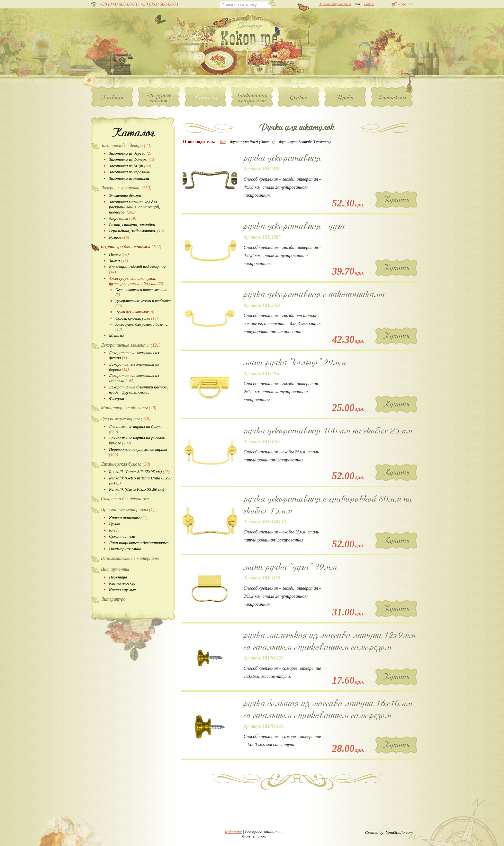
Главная (112, 97)
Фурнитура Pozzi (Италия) (252, 142)
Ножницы (118, 577)
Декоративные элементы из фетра (134, 355)
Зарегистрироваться (335, 4)
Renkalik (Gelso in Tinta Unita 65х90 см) (140, 481)
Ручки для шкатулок (135, 312)
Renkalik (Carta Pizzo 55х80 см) (136, 489)
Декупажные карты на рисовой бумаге (137, 440)
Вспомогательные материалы (130, 558)
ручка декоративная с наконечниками (315, 294)
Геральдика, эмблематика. (137, 231)
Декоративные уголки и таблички (143, 303)
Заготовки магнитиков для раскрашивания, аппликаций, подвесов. (134, 207)
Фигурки (117, 398)
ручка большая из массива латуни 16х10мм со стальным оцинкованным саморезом (328, 709)
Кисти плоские (122, 583)
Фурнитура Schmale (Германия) (305, 142)
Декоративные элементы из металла (134, 378)
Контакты (392, 97)
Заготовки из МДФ (130, 166)
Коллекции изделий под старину (137, 269)
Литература (113, 599)
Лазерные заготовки (126, 188)
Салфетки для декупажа (125, 499)
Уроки (345, 97)
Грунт (115, 524)
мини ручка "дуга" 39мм (290, 567)
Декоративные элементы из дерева (134, 367)
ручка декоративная (282, 158)
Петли (119, 254)
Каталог (206, 97)
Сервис (299, 97)
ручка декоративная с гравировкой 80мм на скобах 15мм (328, 505)
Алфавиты (123, 218)
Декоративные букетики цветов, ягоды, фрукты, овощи (138, 390)
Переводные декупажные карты (138, 452)
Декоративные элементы (131, 345)
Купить (396, 200)
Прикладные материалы (128, 510)
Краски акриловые (128, 518)
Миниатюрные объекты (129, 408)
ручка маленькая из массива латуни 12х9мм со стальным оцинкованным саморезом (330, 641)
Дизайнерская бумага (126, 464)
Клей (113, 530)
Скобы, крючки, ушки (136, 318)
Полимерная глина (125, 549)
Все (223, 142)
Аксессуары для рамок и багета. (142, 327)
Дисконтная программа (252, 98)
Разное (119, 237)
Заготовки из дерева (130, 153)
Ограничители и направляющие (141, 292)
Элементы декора (125, 195)
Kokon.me (233, 832)
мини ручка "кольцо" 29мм (295, 362)
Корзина (402, 4)
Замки (118, 261)
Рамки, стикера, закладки (132, 225)
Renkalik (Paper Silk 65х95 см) (139, 472)
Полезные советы (159, 98)
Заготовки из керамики (130, 172)
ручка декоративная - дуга (294, 226)
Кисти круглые (122, 590)
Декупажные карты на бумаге (136, 429)
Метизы (116, 336)
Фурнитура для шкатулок (131, 247)
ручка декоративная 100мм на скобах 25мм (328, 431)
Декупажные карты (126, 419)
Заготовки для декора (126, 146)
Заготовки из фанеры (132, 159)
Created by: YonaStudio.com (389, 832)
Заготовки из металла (129, 178)
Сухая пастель (122, 536)
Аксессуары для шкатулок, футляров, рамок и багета (137, 281)
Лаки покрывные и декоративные (139, 543)
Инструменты (115, 569)
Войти (369, 4)
